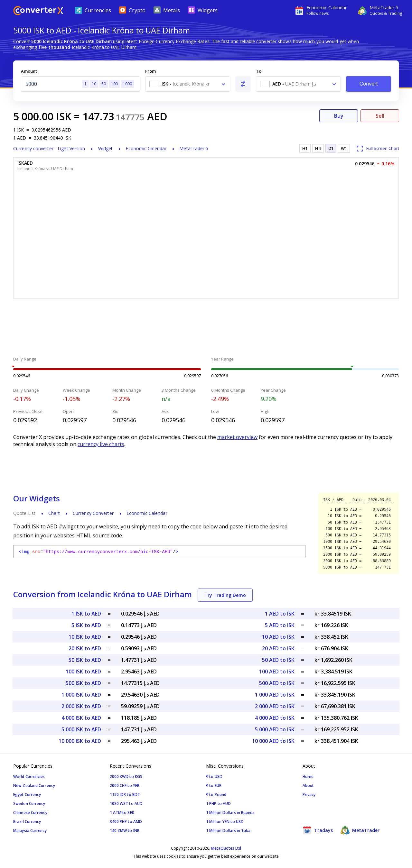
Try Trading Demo (225, 595)
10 (94, 84)
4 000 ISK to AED (81, 718)
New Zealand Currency (34, 786)
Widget (106, 148)
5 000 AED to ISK (275, 729)
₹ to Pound (216, 795)
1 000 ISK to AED (81, 695)
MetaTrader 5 (194, 148)
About (308, 786)
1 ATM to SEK (122, 813)
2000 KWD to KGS (126, 777)
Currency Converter (93, 513)
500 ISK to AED (83, 683)
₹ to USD (214, 777)
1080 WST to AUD (126, 804)
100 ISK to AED (83, 672)
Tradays (318, 830)
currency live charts (101, 444)
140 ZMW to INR (125, 831)
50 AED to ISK (278, 660)
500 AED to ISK (277, 683)
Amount (29, 71)
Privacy (309, 795)
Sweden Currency (29, 804)
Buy (339, 116)
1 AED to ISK (280, 614)
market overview (237, 437)
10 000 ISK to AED (80, 741)
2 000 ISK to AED (81, 706)
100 (114, 84)
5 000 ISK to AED (81, 729)
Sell (380, 116)
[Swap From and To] (243, 84)
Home (308, 777)
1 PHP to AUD (218, 804)
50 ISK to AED (85, 660)
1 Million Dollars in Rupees (230, 813)
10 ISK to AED (85, 637)
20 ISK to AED (85, 648)
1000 (127, 84)
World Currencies (29, 777)
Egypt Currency (27, 795)
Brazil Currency (27, 822)
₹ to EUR (214, 786)
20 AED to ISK (278, 648)
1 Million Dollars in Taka (228, 831)
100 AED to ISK (277, 672)
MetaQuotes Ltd (226, 848)
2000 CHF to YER (125, 786)
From (150, 71)
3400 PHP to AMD (126, 822)
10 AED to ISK (278, 637)
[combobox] (188, 84)
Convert (369, 84)
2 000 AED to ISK (275, 706)
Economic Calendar (146, 148)
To (259, 71)
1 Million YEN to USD (225, 822)
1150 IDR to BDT (125, 795)
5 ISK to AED (86, 625)
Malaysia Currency (30, 831)
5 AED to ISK (280, 625)
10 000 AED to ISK (273, 741)
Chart (54, 513)
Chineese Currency (30, 813)
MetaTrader (360, 830)
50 (104, 84)
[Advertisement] (206, 328)
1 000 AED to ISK (275, 695)
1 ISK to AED (86, 614)
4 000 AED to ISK (275, 718)
